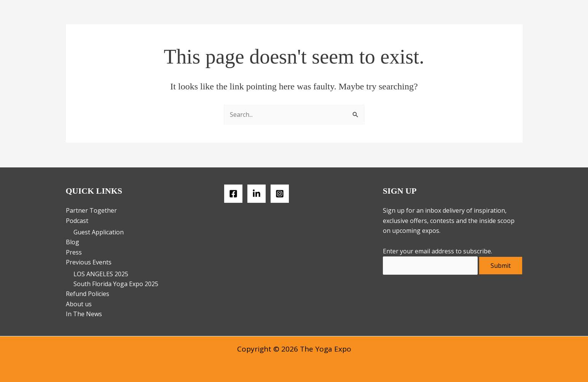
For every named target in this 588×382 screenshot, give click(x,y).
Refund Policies (88, 294)
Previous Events (89, 262)
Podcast (77, 221)
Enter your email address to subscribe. (437, 251)
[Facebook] (233, 194)
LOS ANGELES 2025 (101, 274)
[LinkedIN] (257, 194)
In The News (84, 314)
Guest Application (99, 232)
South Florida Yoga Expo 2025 (116, 284)
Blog (73, 242)
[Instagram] (280, 194)
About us (79, 304)
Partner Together (91, 210)
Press (74, 252)
